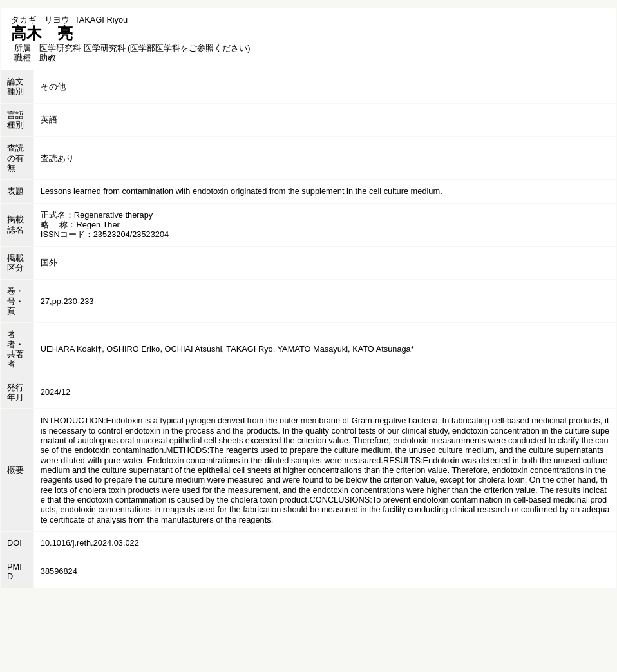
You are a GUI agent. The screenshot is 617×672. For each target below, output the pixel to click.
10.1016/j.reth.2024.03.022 (90, 543)
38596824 (59, 571)
